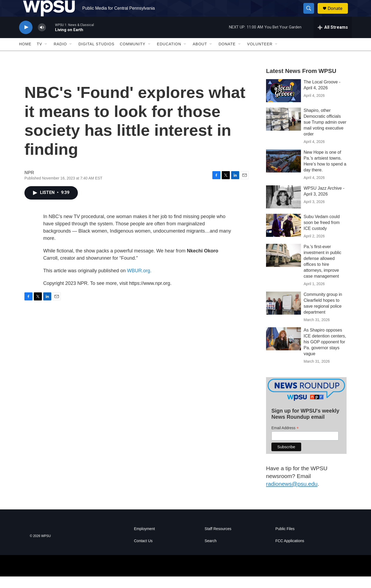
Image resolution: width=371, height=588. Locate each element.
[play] (26, 39)
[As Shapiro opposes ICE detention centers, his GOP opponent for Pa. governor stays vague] (283, 351)
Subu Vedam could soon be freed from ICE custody (322, 234)
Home (25, 56)
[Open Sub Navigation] (46, 56)
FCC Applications (290, 552)
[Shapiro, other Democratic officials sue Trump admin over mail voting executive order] (283, 131)
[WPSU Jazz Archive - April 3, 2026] (283, 208)
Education (169, 56)
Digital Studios (96, 56)
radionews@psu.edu (292, 495)
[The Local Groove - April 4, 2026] (283, 102)
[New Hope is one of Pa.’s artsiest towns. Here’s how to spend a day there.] (283, 172)
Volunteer (260, 56)
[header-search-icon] (311, 14)
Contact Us (143, 552)
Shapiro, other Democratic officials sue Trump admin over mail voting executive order (325, 134)
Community (132, 56)
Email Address (285, 440)
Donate (338, 14)
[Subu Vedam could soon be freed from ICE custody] (283, 237)
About (200, 56)
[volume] (42, 39)
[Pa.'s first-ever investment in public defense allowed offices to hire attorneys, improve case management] (283, 267)
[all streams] (333, 39)
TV (39, 56)
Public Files (285, 540)
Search (210, 552)
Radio (60, 56)
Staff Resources (218, 540)
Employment (144, 540)
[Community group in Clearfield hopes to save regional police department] (283, 315)
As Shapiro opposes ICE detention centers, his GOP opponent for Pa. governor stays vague (325, 354)
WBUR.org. (139, 282)
